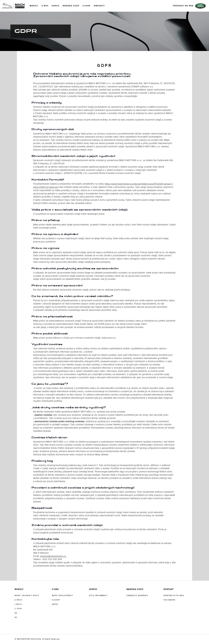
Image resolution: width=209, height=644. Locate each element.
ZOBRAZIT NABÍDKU (137, 596)
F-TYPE (18, 609)
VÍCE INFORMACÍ (98, 596)
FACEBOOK (169, 600)
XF (16, 617)
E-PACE (18, 600)
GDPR (55, 604)
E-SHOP (56, 600)
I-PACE (18, 604)
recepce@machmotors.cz (53, 556)
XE (16, 613)
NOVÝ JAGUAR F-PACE (27, 596)
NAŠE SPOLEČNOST (62, 596)
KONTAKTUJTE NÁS (174, 596)
